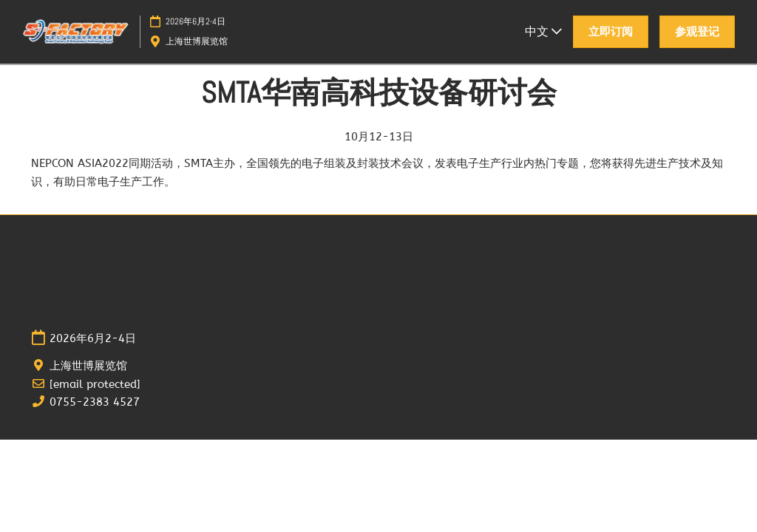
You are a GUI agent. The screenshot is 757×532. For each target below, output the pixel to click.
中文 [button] (543, 31)
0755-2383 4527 (95, 402)
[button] (611, 32)
